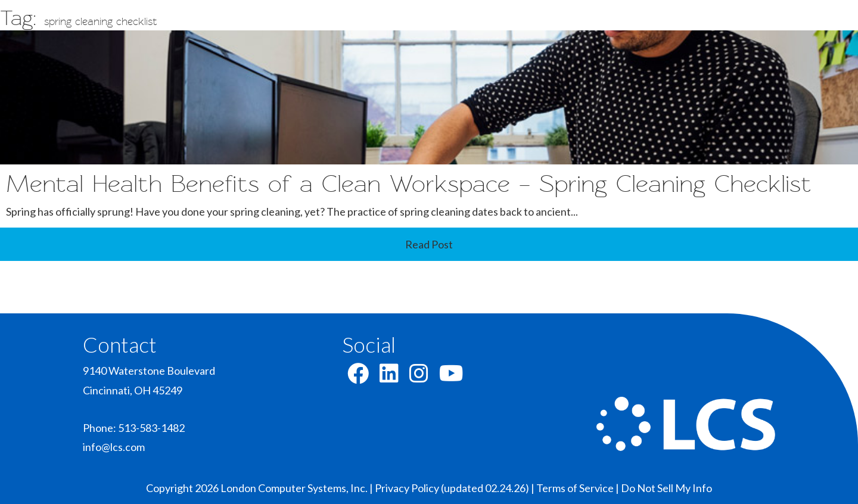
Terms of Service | (579, 488)
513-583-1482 (151, 428)
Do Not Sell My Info (666, 488)
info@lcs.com (114, 447)
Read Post (429, 244)
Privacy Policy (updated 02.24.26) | (456, 488)
